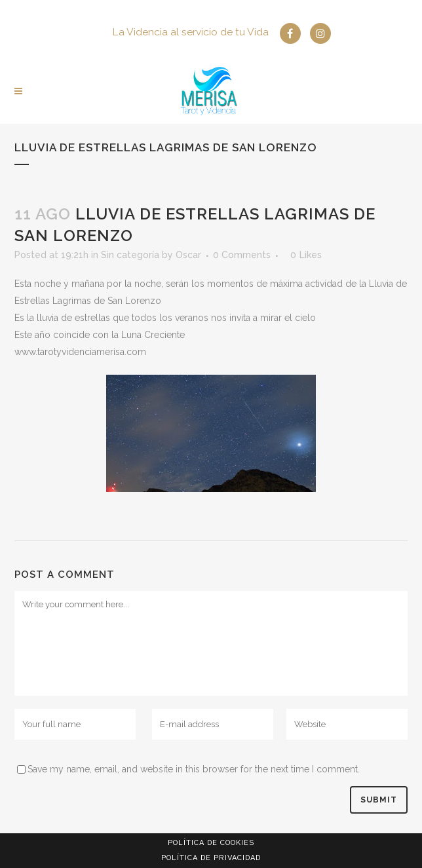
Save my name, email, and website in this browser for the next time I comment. (194, 769)
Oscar (188, 255)
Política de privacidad (211, 858)
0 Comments (242, 255)
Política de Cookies (211, 843)
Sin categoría (130, 255)
